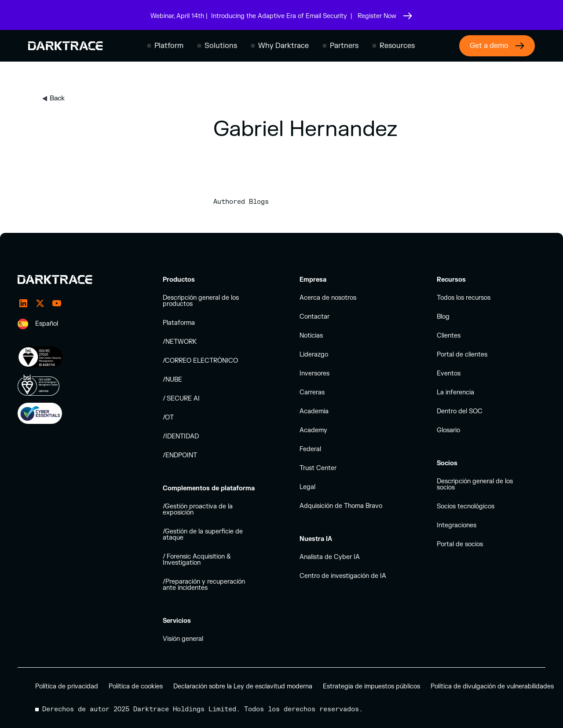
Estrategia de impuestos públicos (371, 686)
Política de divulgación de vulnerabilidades (492, 686)
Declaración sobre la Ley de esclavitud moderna (243, 686)
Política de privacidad (67, 686)
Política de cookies (136, 686)
